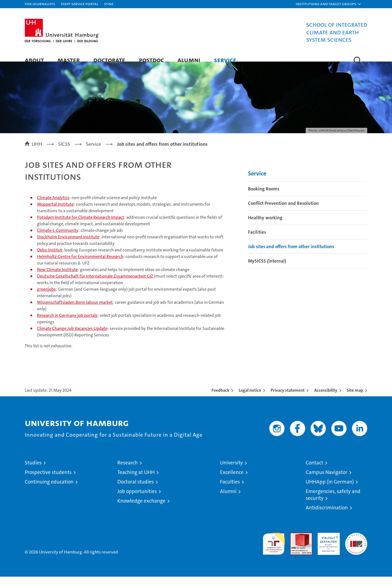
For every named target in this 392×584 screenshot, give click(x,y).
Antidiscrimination (327, 515)
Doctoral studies (136, 489)
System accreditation (356, 546)
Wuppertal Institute (55, 212)
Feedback (220, 398)
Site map (355, 398)
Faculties (230, 489)
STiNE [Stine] (109, 4)
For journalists (40, 4)
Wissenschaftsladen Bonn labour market (75, 310)
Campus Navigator (327, 480)
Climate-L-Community (58, 238)
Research (128, 470)
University (231, 470)
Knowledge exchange (141, 508)
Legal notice (250, 398)
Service (225, 60)
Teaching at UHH (136, 480)
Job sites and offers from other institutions (291, 254)
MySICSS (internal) (267, 269)
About (34, 60)
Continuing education (49, 489)
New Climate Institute (57, 277)
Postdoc (151, 60)
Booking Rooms (264, 196)
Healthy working (265, 225)
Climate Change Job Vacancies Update (72, 336)
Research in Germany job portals (67, 323)
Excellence (232, 480)
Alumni (189, 60)
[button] (329, 4)
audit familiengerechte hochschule (274, 549)
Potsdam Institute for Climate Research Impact (81, 225)
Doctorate (109, 60)
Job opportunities (137, 499)
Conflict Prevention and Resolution (283, 211)
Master (69, 60)
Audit (295, 543)
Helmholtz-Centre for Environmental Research (80, 264)
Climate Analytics (53, 205)
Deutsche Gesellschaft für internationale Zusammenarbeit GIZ (95, 283)
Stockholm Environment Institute (68, 244)
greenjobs (46, 296)
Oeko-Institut (50, 257)
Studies (33, 470)
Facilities (257, 240)
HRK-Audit (327, 543)
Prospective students (48, 480)
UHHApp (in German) (330, 489)
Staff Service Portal (79, 4)
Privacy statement (288, 398)
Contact (314, 470)
